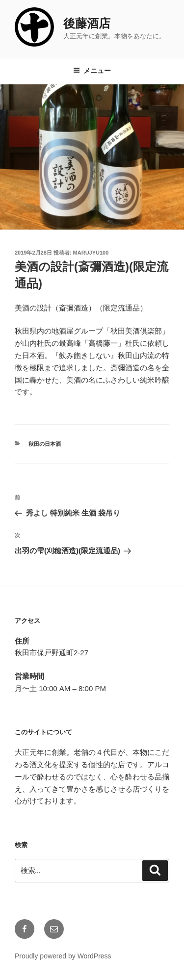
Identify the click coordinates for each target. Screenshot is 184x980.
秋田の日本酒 (45, 444)
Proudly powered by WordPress (63, 956)
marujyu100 (91, 253)
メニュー (92, 71)
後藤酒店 (87, 23)
